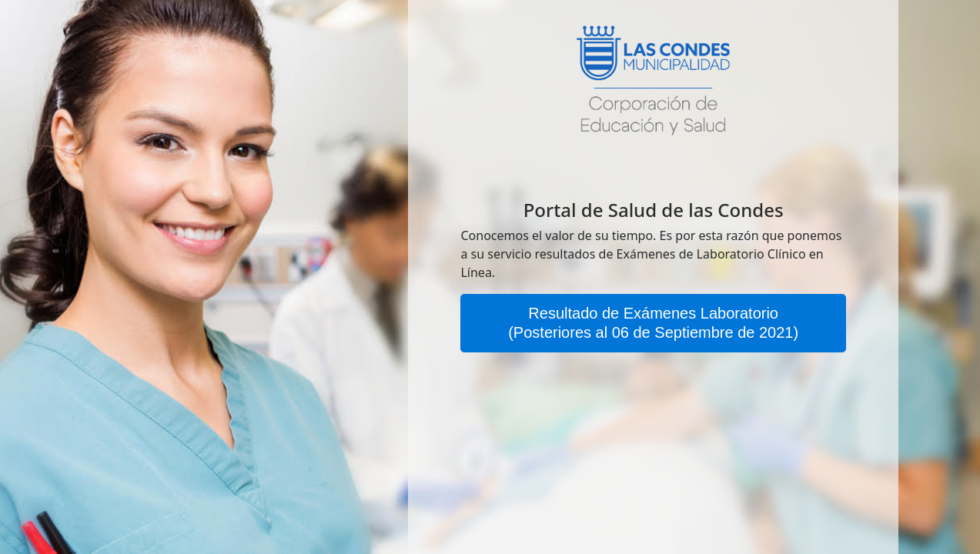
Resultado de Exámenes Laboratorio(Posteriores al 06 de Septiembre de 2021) (653, 323)
